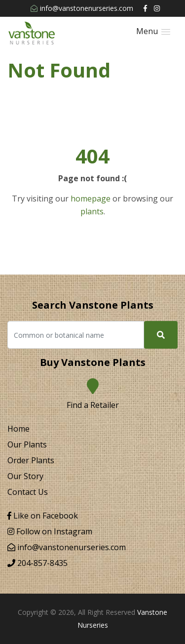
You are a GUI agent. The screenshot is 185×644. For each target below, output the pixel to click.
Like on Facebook (43, 516)
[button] (153, 31)
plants (92, 211)
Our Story (25, 476)
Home (18, 429)
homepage (91, 199)
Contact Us (28, 492)
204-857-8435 (37, 563)
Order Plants (31, 460)
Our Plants (27, 444)
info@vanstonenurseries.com (82, 8)
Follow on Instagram (50, 531)
